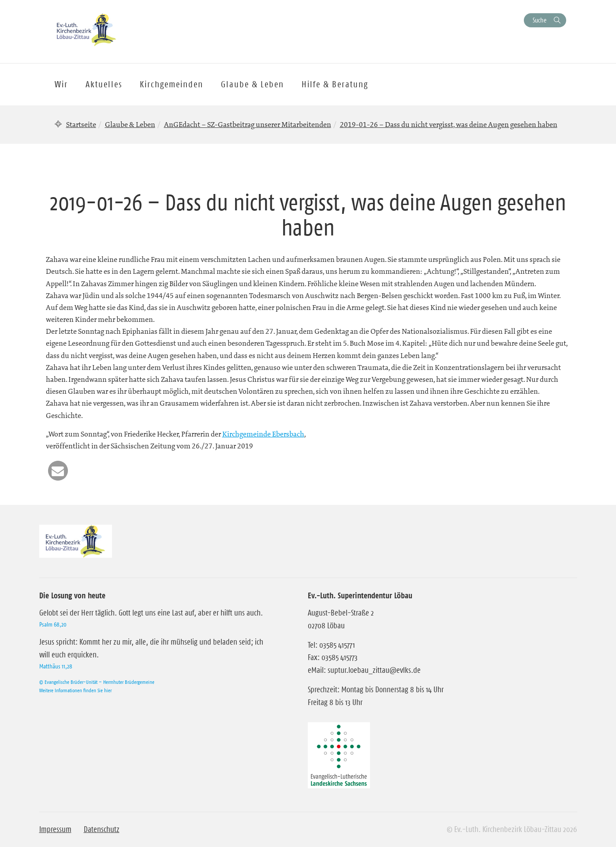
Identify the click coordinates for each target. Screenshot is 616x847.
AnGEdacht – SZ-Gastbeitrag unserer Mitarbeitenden (248, 124)
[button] (58, 471)
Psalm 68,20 (53, 624)
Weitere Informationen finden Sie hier (75, 690)
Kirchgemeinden (172, 84)
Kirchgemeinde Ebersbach (263, 434)
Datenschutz (102, 829)
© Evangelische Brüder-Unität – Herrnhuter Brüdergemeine (97, 682)
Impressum (55, 829)
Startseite (81, 124)
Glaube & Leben (130, 124)
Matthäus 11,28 (56, 666)
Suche (539, 20)
